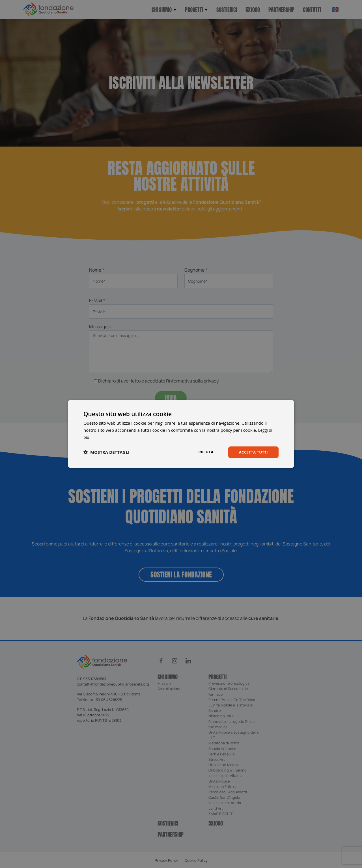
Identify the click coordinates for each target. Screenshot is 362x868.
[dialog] (181, 434)
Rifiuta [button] (203, 452)
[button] (106, 452)
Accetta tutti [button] (252, 452)
